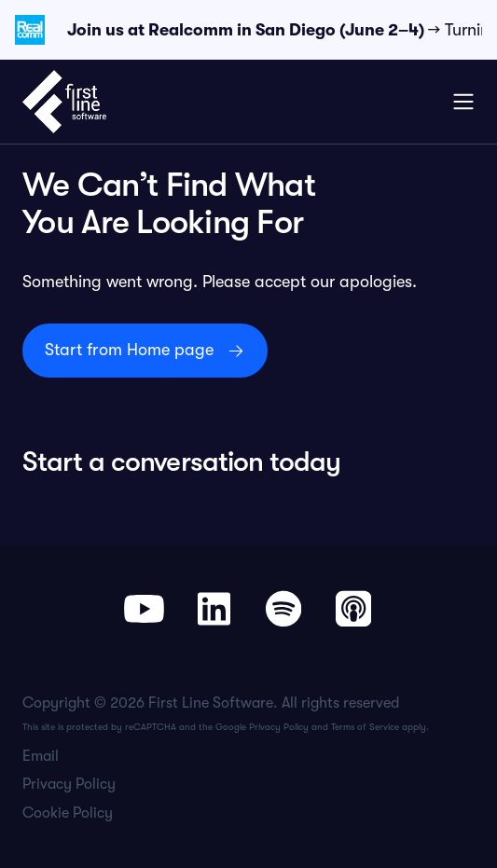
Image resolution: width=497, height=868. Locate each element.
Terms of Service (365, 727)
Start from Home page (129, 350)
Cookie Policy (68, 813)
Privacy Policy (279, 727)
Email (41, 756)
